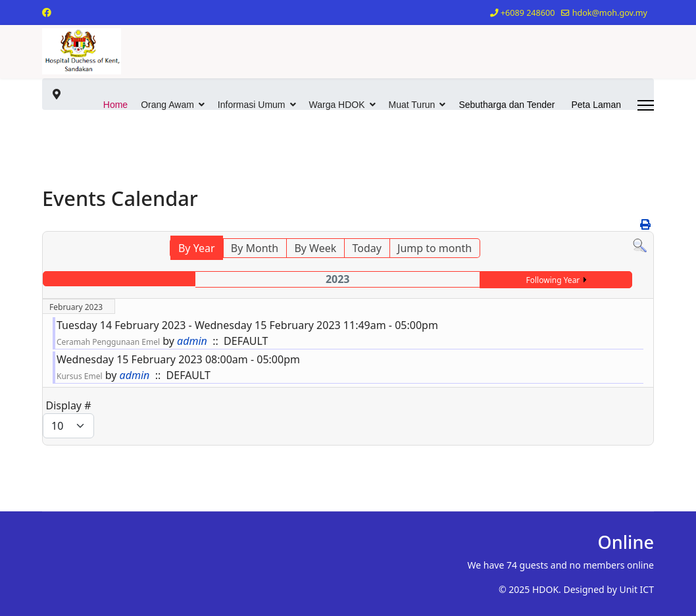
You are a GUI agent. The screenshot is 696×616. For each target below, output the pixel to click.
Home (115, 105)
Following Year (553, 280)
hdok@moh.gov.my (610, 13)
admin (192, 341)
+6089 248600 (528, 13)
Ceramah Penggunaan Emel (108, 342)
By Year (197, 248)
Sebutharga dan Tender (507, 105)
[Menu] (646, 105)
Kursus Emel (80, 376)
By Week (315, 248)
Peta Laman (597, 105)
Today (366, 248)
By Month (255, 248)
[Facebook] (47, 12)
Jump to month (435, 248)
